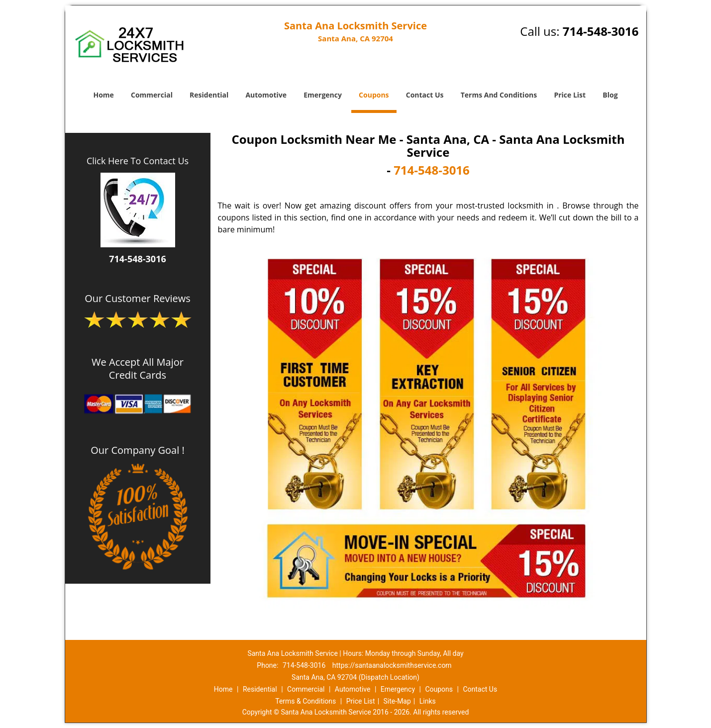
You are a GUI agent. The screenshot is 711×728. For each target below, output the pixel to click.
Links (428, 701)
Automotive (266, 95)
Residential (209, 95)
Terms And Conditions (499, 95)
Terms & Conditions (305, 701)
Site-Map (397, 701)
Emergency (323, 95)
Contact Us (425, 95)
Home (103, 95)
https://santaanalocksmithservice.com (392, 665)
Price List (570, 95)
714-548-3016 (601, 31)
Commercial (152, 95)
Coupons (374, 95)
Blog (610, 95)
